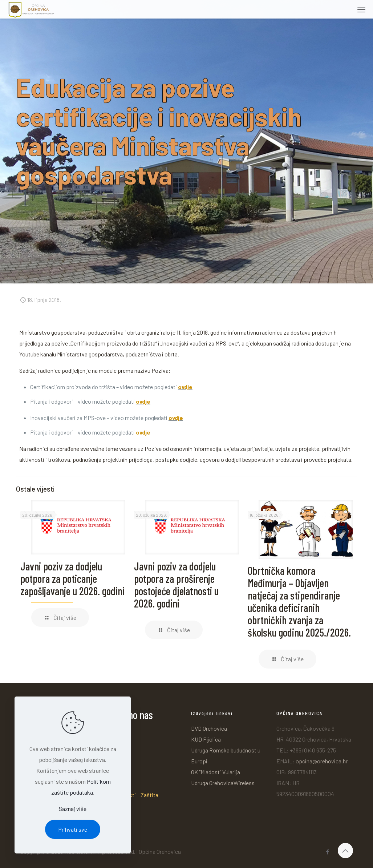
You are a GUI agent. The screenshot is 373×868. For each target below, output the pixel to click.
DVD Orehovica (209, 728)
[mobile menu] (361, 9)
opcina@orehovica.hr (322, 761)
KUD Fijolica (206, 739)
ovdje (185, 387)
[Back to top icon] (345, 851)
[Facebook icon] (328, 852)
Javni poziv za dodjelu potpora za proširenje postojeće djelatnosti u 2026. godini (176, 585)
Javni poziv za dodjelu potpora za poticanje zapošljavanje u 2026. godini (72, 578)
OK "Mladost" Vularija (216, 772)
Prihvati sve (73, 829)
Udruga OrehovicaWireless (223, 783)
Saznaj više (73, 809)
